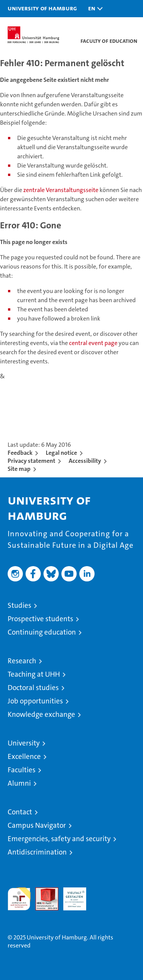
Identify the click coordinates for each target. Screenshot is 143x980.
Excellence (24, 756)
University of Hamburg (42, 8)
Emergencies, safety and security (59, 839)
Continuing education (42, 632)
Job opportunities (35, 701)
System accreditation (103, 895)
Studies (19, 605)
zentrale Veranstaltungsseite (61, 190)
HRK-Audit (71, 895)
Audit (43, 891)
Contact (20, 812)
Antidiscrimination (37, 852)
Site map (19, 469)
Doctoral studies (33, 688)
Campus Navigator (37, 825)
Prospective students (40, 619)
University (24, 743)
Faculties (22, 770)
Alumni (19, 783)
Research (22, 661)
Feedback (20, 453)
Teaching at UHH (34, 674)
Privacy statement (31, 461)
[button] (93, 9)
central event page (94, 343)
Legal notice (61, 453)
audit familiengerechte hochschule (19, 899)
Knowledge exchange (41, 714)
